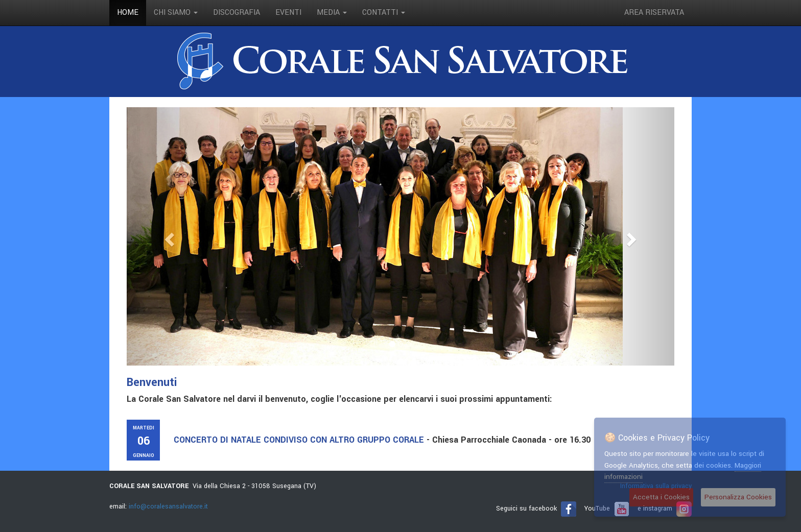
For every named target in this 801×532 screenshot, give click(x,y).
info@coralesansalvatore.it (168, 506)
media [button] (332, 13)
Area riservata (654, 13)
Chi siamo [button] (176, 13)
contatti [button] (384, 13)
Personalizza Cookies (738, 497)
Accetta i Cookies (661, 497)
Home (128, 13)
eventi (288, 13)
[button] (168, 236)
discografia (237, 13)
